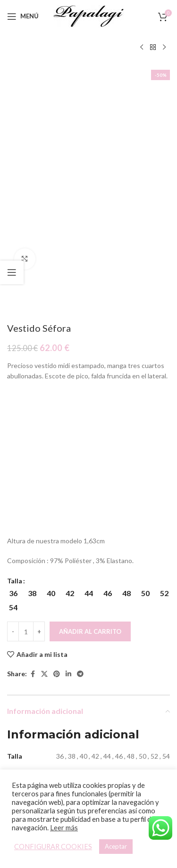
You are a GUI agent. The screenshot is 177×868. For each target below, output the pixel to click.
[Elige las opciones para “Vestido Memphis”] (38, 713)
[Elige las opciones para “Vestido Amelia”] (122, 713)
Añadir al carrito (90, 428)
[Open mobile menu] (23, 16)
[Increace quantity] (39, 429)
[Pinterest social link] (57, 471)
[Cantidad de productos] (26, 429)
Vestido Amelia (130, 733)
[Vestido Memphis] (47, 687)
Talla (15, 378)
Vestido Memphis (46, 733)
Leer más (64, 828)
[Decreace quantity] (13, 429)
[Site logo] (89, 15)
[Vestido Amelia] (131, 687)
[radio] (13, 391)
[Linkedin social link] (68, 471)
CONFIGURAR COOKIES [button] (53, 847)
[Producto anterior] (142, 48)
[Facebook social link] (33, 471)
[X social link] (44, 471)
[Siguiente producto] (164, 48)
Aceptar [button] (116, 846)
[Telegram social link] (80, 471)
